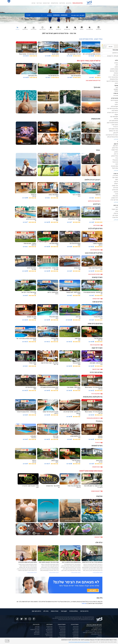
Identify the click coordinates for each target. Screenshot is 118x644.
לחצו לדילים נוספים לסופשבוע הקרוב (93, 80)
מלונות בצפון (37, 634)
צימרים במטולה (62, 633)
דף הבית (100, 636)
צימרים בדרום (76, 630)
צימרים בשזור (63, 630)
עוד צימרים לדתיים (97, 225)
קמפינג (51, 637)
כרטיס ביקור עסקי (36, 611)
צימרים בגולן (76, 636)
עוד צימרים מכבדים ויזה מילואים (95, 201)
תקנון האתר (64, 611)
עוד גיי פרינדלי (98, 443)
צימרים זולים (50, 628)
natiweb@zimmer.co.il (96, 634)
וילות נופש (37, 626)
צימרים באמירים (62, 626)
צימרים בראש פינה (62, 637)
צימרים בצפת (63, 636)
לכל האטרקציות (98, 537)
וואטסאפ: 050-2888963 (96, 629)
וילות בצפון (37, 628)
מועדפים (33, 3)
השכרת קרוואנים (46, 3)
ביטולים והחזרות (74, 611)
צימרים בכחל (63, 631)
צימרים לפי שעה (49, 636)
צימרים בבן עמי (62, 634)
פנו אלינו (84, 603)
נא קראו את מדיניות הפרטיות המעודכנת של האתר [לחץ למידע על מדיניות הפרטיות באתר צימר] (79, 642)
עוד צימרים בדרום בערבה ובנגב (95, 274)
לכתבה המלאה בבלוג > (32, 572)
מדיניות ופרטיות (84, 611)
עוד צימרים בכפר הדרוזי (96, 394)
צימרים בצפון (69, 3)
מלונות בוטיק (37, 633)
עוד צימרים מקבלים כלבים (96, 250)
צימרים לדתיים (49, 631)
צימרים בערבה (75, 633)
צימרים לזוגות (62, 3)
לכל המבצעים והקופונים (96, 491)
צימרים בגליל (76, 637)
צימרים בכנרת (76, 634)
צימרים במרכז (76, 628)
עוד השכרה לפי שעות (97, 369)
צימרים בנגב (76, 631)
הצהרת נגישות (55, 611)
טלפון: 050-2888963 (97, 628)
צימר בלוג (46, 611)
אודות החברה (99, 637)
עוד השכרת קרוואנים (97, 299)
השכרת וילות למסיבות (35, 630)
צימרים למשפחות (55, 3)
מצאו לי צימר (39, 3)
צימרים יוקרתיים (49, 630)
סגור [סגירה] (7, 641)
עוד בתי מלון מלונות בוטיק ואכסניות (94, 418)
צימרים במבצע (49, 626)
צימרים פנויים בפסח (78, 3)
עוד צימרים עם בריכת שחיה (96, 345)
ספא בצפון (37, 631)
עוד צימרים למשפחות (97, 467)
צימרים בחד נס (62, 628)
